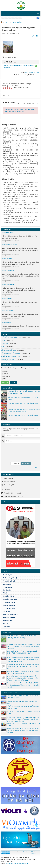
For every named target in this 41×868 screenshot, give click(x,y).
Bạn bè (4, 371)
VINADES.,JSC (35, 853)
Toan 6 (3, 340)
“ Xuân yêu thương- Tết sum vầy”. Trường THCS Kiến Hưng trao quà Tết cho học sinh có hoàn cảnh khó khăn (23, 685)
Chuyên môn (7, 590)
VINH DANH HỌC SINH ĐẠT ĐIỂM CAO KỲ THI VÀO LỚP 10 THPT (22, 697)
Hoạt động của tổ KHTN (10, 615)
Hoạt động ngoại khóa (10, 599)
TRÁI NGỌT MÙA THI (10, 200)
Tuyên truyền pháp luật (10, 578)
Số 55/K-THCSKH (7, 299)
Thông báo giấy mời (9, 581)
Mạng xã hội (6, 376)
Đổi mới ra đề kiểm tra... (8, 350)
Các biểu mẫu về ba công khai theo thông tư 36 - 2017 (20, 212)
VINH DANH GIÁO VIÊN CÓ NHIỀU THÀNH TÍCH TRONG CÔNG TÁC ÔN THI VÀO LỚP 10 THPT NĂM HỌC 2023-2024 (20, 196)
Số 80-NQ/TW (6, 323)
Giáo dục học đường (9, 605)
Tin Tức (7, 22)
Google (4, 374)
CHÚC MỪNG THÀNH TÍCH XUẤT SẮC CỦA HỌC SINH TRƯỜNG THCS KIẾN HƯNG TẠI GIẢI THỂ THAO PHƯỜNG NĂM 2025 (23, 719)
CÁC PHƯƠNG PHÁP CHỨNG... (11, 353)
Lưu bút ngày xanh (9, 608)
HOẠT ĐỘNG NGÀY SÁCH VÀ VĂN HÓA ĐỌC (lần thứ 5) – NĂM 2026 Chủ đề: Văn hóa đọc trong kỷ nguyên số (23, 647)
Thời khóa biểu (7, 587)
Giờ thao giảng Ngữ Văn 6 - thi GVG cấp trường (23, 415)
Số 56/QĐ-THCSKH (8, 311)
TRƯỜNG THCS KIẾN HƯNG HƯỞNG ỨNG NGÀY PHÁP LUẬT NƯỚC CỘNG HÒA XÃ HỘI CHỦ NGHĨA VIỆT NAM (20, 156)
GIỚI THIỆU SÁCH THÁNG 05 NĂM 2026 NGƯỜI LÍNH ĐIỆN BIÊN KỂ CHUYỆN (23, 637)
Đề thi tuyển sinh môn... (8, 360)
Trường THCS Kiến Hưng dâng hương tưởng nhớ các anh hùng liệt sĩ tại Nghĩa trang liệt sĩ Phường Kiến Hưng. (23, 730)
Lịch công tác (7, 584)
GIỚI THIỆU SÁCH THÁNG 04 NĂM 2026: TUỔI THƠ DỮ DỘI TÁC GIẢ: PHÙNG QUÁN (22, 652)
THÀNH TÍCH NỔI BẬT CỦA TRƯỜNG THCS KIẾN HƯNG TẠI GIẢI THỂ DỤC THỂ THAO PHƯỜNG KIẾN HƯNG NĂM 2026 (23, 660)
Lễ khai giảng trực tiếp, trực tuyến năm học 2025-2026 (23, 702)
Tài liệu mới (5, 344)
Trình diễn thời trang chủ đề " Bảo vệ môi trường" (23, 403)
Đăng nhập (26, 464)
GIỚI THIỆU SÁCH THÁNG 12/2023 (15, 168)
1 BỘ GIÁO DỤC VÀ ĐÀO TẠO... (11, 337)
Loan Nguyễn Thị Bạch (32, 73)
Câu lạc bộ (21, 611)
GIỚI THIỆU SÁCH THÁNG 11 (13, 160)
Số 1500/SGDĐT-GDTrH (9, 245)
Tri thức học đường (21, 602)
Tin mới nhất (7, 633)
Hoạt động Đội (7, 621)
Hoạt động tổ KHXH (9, 618)
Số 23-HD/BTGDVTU (8, 285)
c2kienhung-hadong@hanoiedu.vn (17, 864)
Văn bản (5, 624)
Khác (4, 379)
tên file (3, 347)
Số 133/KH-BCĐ (7, 259)
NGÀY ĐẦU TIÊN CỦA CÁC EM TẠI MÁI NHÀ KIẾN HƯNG (23, 725)
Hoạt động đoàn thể (9, 596)
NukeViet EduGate (28, 852)
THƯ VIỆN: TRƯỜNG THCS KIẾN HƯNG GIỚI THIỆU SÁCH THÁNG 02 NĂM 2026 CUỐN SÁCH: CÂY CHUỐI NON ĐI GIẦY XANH (23, 678)
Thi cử (5, 593)
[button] (36, 66)
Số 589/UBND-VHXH (9, 271)
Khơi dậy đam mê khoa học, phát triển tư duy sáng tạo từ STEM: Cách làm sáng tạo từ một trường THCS (23, 666)
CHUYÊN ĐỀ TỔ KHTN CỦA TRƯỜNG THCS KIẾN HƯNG (23, 713)
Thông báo (6, 627)
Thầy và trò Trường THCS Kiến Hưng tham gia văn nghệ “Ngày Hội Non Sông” (23, 672)
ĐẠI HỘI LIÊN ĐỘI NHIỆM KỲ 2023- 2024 (21, 150)
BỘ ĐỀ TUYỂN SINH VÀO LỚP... (11, 356)
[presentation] (10, 452)
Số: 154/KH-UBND (8, 233)
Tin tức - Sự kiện (17, 22)
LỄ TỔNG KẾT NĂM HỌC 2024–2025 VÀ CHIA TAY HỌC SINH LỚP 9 (23, 707)
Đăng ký (38, 468)
